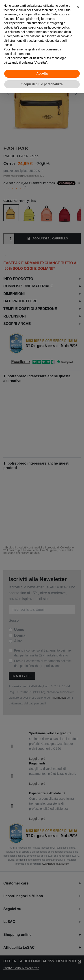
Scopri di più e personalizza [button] (42, 84)
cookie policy (60, 27)
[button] (78, 7)
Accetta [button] (42, 73)
